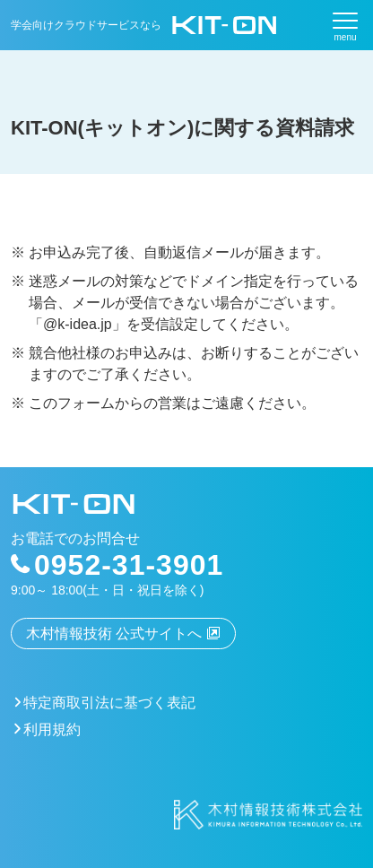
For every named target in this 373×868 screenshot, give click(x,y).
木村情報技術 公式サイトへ (114, 634)
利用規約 (52, 729)
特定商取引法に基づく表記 (109, 703)
